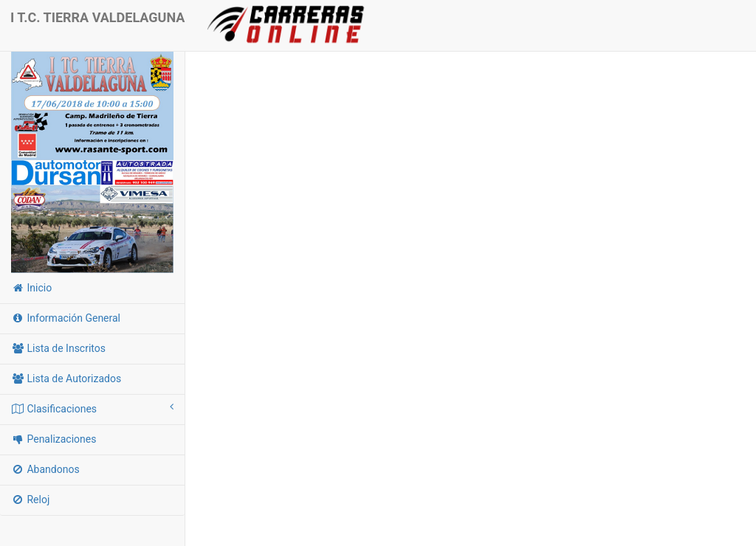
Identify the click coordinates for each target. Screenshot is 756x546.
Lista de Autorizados (66, 379)
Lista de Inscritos (58, 348)
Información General (66, 318)
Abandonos (45, 469)
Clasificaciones (92, 408)
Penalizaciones (54, 439)
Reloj (30, 500)
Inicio (31, 288)
